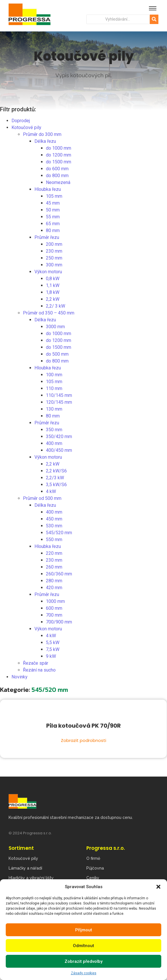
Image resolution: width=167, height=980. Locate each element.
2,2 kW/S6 (56, 471)
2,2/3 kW (55, 478)
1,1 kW (53, 285)
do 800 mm (57, 176)
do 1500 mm (59, 162)
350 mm (54, 430)
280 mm (54, 581)
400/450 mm (59, 450)
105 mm (54, 196)
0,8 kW (53, 279)
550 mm (54, 540)
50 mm (53, 210)
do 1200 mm (59, 155)
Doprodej (21, 121)
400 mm (54, 443)
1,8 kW (53, 292)
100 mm (54, 375)
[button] (158, 887)
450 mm (54, 519)
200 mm (54, 244)
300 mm (54, 265)
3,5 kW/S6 (56, 485)
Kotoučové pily (26, 127)
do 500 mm (57, 354)
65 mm (53, 224)
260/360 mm (59, 574)
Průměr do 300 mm (42, 134)
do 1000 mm (59, 148)
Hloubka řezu (48, 189)
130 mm (54, 409)
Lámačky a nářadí (25, 868)
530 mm (54, 526)
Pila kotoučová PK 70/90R (83, 726)
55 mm (53, 217)
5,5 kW (53, 643)
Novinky (20, 677)
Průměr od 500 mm (42, 498)
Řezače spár (36, 663)
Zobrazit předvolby (83, 961)
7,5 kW (53, 649)
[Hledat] (118, 19)
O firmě (93, 858)
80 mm (53, 230)
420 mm (54, 588)
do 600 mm (57, 169)
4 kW (51, 491)
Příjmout (84, 930)
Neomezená (58, 182)
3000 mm (55, 327)
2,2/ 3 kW (56, 306)
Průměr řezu (47, 237)
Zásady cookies (84, 973)
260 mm (54, 567)
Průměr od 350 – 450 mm (49, 313)
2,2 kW (53, 299)
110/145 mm (59, 395)
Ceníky (93, 878)
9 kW (51, 656)
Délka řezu (45, 141)
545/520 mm (59, 533)
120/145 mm (59, 402)
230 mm (54, 251)
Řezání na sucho (39, 670)
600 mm (54, 608)
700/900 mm (59, 622)
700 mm (54, 615)
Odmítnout (83, 946)
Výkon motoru (48, 272)
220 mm (54, 553)
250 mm (54, 258)
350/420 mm (59, 436)
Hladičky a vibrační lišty (31, 878)
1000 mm (55, 601)
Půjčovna (95, 868)
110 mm (54, 388)
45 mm (53, 203)
